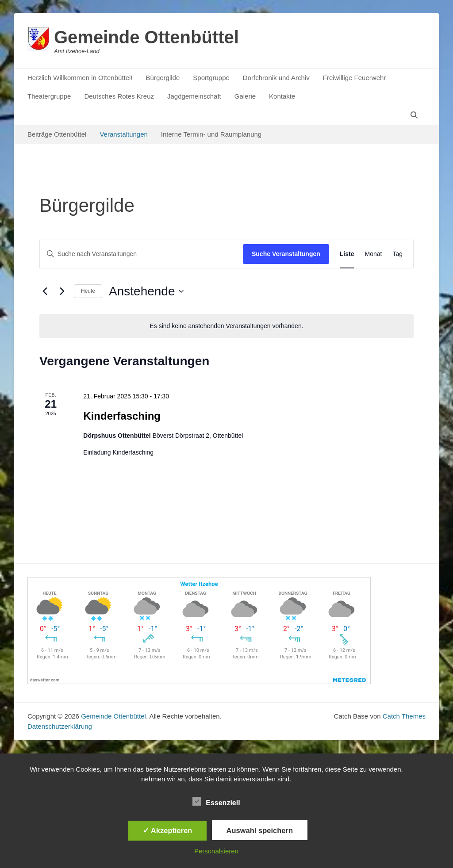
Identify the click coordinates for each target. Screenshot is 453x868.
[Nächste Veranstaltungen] (62, 291)
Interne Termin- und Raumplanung (211, 134)
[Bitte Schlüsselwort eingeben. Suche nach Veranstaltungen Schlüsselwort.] (141, 254)
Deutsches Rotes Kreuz (119, 96)
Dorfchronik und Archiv (276, 78)
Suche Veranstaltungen (286, 254)
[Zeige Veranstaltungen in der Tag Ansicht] (397, 254)
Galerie (245, 96)
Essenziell (216, 801)
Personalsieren (216, 851)
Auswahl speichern (260, 830)
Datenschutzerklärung (60, 726)
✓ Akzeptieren (168, 830)
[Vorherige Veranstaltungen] (45, 291)
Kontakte (282, 96)
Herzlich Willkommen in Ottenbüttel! (80, 78)
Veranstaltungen (123, 134)
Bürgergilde (163, 78)
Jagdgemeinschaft (194, 96)
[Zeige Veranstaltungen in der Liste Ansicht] (347, 254)
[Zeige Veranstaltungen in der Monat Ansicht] (374, 254)
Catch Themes (404, 716)
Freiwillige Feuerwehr (355, 78)
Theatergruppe (49, 96)
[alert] (226, 326)
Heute (88, 291)
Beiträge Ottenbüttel (57, 134)
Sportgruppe (211, 78)
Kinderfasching (122, 416)
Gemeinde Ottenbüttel (146, 37)
